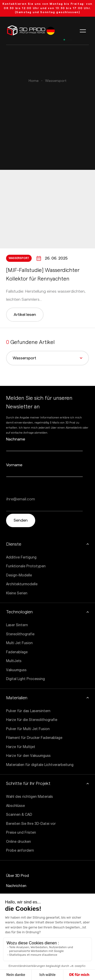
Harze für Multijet (21, 747)
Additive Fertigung (21, 557)
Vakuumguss (16, 670)
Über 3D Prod (17, 876)
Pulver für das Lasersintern (28, 711)
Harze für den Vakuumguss (28, 756)
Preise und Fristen (21, 832)
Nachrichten (16, 886)
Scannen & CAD (19, 814)
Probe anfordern (20, 850)
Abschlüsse (15, 806)
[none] (51, 31)
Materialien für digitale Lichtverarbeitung (40, 765)
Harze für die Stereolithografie (32, 720)
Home (34, 81)
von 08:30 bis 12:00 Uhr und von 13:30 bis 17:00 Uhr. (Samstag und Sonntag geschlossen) (48, 8)
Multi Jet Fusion (19, 643)
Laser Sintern (17, 625)
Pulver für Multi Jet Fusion (28, 729)
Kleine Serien (17, 593)
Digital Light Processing (25, 679)
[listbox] (51, 31)
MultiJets (14, 661)
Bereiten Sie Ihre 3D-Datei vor (31, 824)
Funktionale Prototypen (26, 566)
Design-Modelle (19, 575)
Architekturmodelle (22, 584)
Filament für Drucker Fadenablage (34, 738)
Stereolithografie (20, 634)
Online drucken (18, 842)
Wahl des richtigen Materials (30, 797)
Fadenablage (17, 652)
